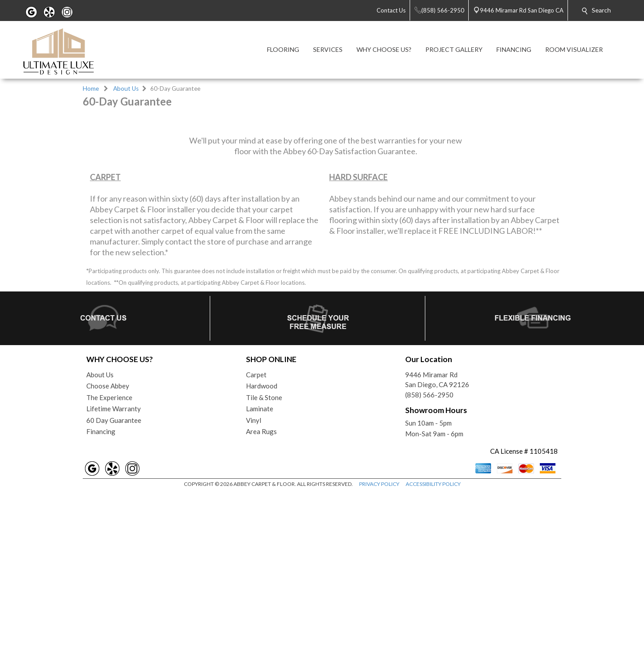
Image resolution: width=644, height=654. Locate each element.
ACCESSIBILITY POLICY (433, 645)
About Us (126, 89)
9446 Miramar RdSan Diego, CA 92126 (437, 541)
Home (91, 89)
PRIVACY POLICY (379, 645)
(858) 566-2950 (429, 556)
